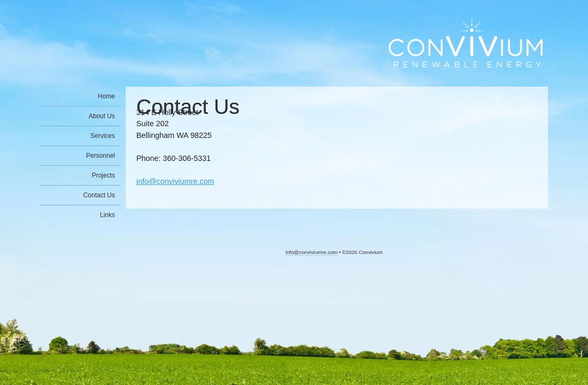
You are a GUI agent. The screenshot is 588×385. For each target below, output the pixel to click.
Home (106, 96)
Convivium (466, 43)
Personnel (100, 156)
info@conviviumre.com (175, 181)
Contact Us (99, 195)
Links (107, 215)
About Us (102, 116)
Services (103, 136)
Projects (103, 175)
